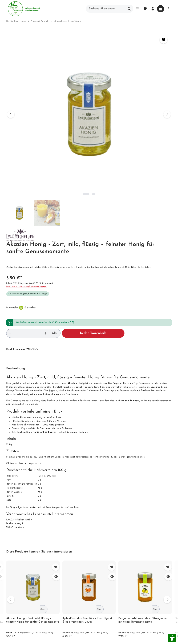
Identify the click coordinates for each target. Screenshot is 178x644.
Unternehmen (59, 535)
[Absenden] (168, 489)
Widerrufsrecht (105, 547)
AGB (54, 547)
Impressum (57, 554)
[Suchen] (127, 9)
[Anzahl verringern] (109, 161)
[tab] (16, 196)
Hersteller (101, 572)
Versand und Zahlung (109, 541)
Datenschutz (103, 554)
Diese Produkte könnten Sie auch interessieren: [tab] (39, 379)
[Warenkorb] (159, 9)
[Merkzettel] (143, 9)
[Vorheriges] (11, 78)
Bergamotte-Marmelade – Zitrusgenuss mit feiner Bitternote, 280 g (143, 448)
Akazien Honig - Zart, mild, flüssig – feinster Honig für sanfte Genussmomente (33, 448)
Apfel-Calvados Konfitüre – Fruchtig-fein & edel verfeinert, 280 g (88, 448)
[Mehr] (168, 9)
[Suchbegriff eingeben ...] (103, 9)
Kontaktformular (17, 585)
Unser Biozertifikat (62, 541)
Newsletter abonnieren (65, 566)
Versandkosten (129, 636)
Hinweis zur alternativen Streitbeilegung (110, 563)
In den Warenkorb (150, 161)
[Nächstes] (95, 78)
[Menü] (135, 9)
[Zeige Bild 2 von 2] (58, 122)
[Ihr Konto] (150, 9)
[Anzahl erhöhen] (114, 161)
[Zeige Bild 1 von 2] (50, 122)
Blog (98, 535)
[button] (172, 638)
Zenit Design (55, 638)
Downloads (102, 578)
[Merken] (92, 40)
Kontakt (56, 560)
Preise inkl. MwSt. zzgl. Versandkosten (127, 111)
